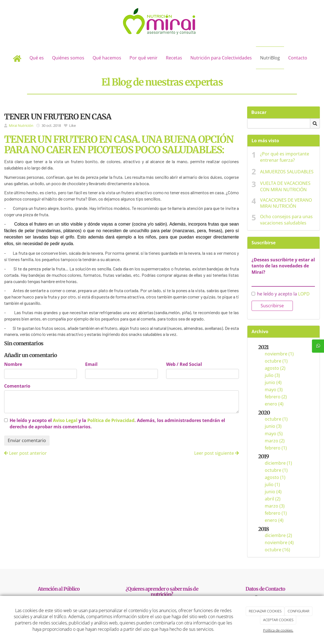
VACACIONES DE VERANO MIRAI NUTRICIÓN (286, 203)
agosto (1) (275, 477)
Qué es (37, 58)
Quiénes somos (68, 58)
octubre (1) (276, 361)
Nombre (13, 364)
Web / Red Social (184, 364)
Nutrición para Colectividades (221, 58)
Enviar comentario (27, 440)
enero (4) (274, 404)
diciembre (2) (278, 535)
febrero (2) (276, 397)
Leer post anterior (25, 453)
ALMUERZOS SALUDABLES (287, 172)
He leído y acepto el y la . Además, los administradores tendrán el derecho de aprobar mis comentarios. (117, 424)
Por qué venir (144, 58)
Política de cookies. (278, 630)
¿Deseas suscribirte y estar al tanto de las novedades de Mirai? (283, 266)
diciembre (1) (278, 463)
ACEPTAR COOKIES (278, 620)
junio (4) (273, 382)
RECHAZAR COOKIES (265, 611)
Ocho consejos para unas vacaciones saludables (286, 220)
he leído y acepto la (281, 294)
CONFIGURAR (299, 611)
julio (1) (272, 484)
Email (91, 364)
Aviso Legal (65, 420)
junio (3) (273, 426)
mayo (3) (274, 390)
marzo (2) (275, 441)
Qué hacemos (107, 58)
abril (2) (273, 499)
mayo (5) (274, 434)
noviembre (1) (279, 354)
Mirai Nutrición (21, 125)
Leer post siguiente (217, 453)
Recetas (174, 58)
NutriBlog (270, 58)
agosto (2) (275, 368)
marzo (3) (275, 506)
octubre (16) (277, 550)
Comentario (17, 386)
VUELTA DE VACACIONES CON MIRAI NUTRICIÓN (285, 186)
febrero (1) (276, 448)
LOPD (304, 294)
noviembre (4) (279, 542)
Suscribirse (272, 306)
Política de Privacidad (111, 420)
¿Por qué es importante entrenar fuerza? (285, 157)
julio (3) (272, 375)
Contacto (298, 58)
